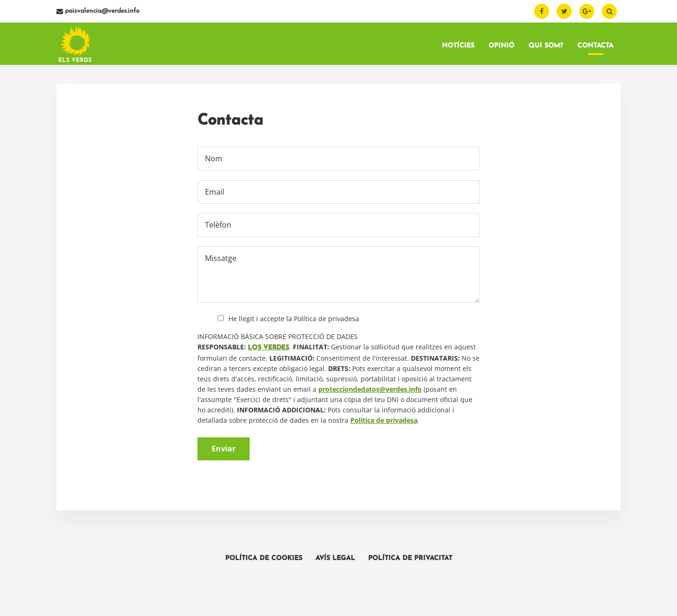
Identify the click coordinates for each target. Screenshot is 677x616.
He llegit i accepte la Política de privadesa (294, 319)
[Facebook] (542, 11)
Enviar (224, 449)
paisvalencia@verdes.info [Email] (98, 11)
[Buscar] (609, 11)
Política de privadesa (384, 420)
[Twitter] (564, 11)
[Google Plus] (587, 11)
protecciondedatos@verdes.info (370, 389)
